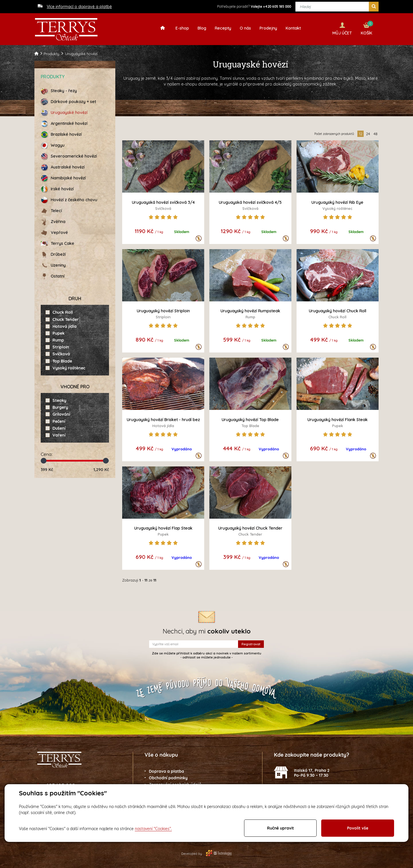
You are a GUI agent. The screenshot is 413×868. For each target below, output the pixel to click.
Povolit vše (358, 828)
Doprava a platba (166, 770)
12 (361, 133)
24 (368, 133)
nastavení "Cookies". (153, 829)
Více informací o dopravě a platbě (79, 7)
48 (375, 133)
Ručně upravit (280, 828)
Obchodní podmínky (168, 777)
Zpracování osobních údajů (175, 783)
